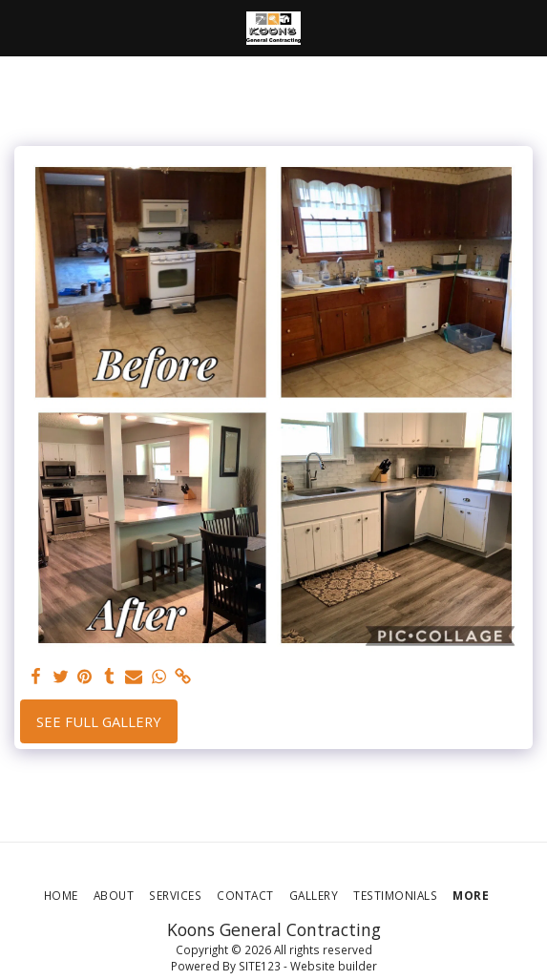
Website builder (334, 966)
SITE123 (260, 966)
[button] (21, 27)
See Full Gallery (99, 721)
